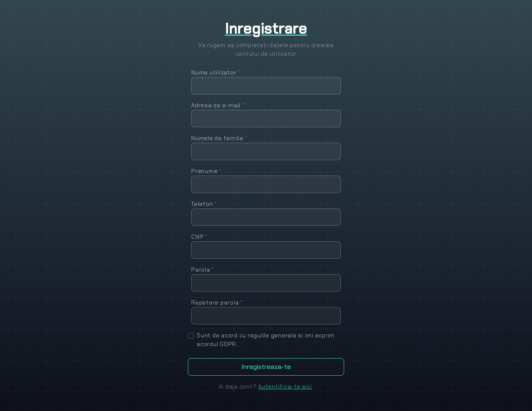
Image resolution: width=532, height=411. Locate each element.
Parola (203, 270)
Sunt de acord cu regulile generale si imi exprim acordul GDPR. (266, 340)
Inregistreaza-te (266, 367)
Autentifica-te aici (285, 386)
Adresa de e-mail (218, 105)
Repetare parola (217, 302)
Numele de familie (219, 138)
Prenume (206, 171)
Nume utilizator (216, 72)
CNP (199, 237)
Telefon (204, 204)
